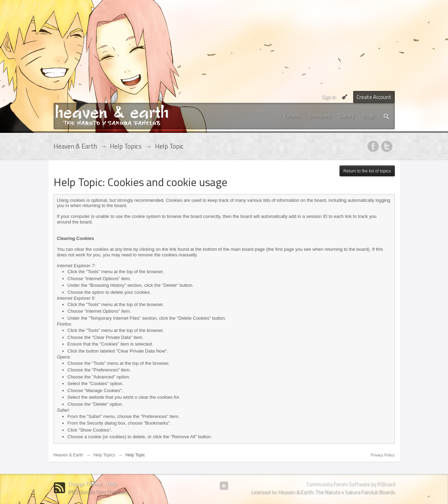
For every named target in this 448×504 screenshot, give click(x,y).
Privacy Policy (383, 455)
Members (320, 116)
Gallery (347, 116)
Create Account (374, 97)
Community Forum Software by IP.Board (351, 484)
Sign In (329, 97)
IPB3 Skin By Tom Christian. (98, 492)
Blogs (369, 116)
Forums (293, 116)
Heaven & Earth (68, 455)
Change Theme (85, 484)
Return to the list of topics (367, 171)
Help (112, 484)
